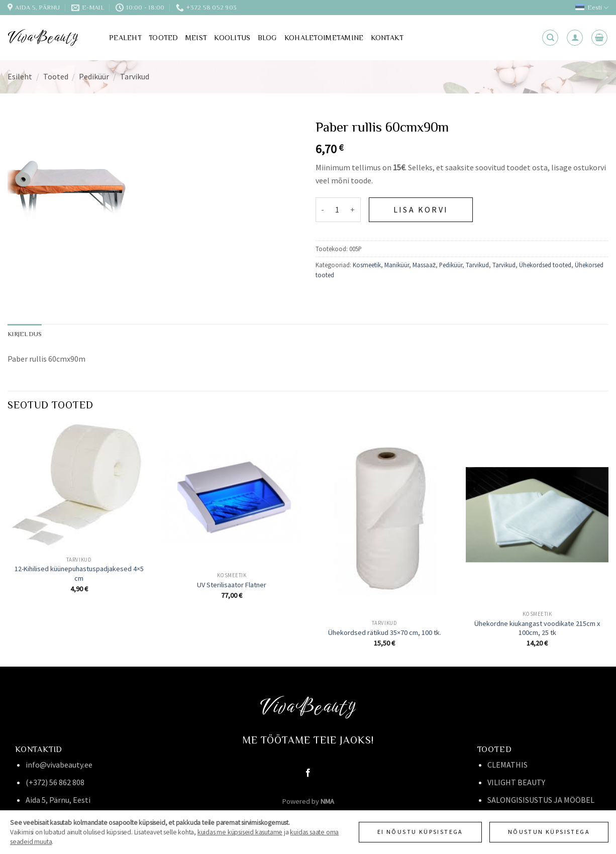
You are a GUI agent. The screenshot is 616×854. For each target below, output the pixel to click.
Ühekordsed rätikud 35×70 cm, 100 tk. (385, 632)
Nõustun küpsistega (549, 832)
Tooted (164, 38)
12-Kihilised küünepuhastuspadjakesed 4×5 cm (79, 573)
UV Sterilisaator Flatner (232, 585)
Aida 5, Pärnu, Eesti (58, 800)
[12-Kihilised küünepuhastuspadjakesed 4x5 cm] (79, 487)
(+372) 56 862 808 (55, 782)
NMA (327, 801)
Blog (268, 38)
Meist (196, 38)
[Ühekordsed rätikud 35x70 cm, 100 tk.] (384, 519)
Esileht (20, 76)
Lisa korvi (421, 209)
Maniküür (397, 265)
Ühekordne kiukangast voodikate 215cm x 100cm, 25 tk (537, 628)
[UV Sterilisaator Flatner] (232, 495)
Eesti (592, 8)
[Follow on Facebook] (308, 773)
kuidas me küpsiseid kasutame (240, 832)
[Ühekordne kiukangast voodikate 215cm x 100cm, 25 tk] (537, 514)
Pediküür (94, 76)
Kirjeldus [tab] (25, 334)
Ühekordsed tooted (545, 265)
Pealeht (125, 38)
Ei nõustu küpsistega (420, 832)
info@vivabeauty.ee (59, 765)
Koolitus (232, 38)
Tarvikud (135, 76)
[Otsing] (550, 38)
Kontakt (387, 38)
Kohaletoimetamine (324, 38)
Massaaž (424, 265)
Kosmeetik (367, 265)
